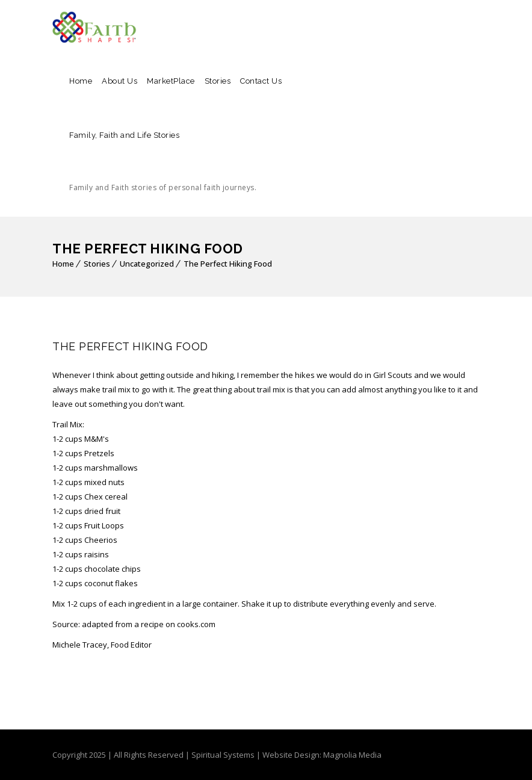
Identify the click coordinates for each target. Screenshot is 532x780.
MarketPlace (171, 81)
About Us (119, 81)
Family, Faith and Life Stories (163, 173)
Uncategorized (147, 264)
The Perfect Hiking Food (228, 264)
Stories (218, 81)
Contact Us (261, 81)
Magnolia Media (352, 755)
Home (81, 81)
